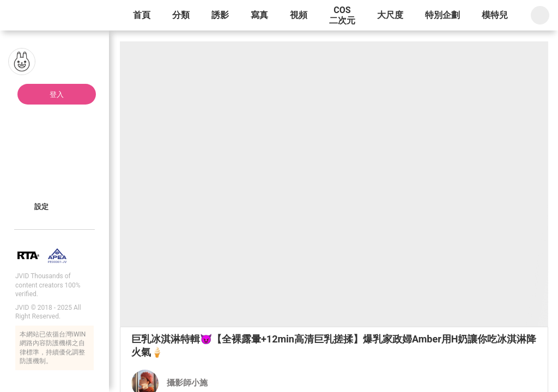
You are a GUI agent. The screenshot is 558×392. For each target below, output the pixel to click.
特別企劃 (442, 15)
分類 (181, 15)
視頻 (299, 15)
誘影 (220, 15)
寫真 (259, 15)
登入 (57, 94)
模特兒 (495, 15)
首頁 (142, 15)
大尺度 (390, 15)
